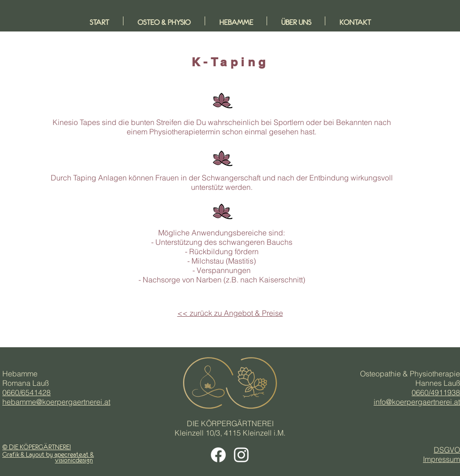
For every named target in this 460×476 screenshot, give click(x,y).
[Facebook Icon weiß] (218, 455)
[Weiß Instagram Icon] (241, 455)
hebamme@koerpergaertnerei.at (56, 402)
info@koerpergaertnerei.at (417, 402)
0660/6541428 (27, 392)
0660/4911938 (436, 392)
